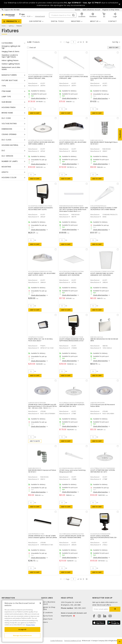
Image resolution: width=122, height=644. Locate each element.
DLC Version (7, 156)
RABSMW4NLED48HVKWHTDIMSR (71, 206)
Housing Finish (9, 107)
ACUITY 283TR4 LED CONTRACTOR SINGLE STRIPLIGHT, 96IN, (40, 77)
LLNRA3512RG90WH (98, 403)
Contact (112, 21)
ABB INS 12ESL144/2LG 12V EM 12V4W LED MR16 (104, 340)
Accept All (22, 629)
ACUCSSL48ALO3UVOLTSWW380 (72, 75)
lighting (11, 26)
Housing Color (9, 177)
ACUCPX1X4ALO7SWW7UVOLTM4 (102, 271)
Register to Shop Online (111, 10)
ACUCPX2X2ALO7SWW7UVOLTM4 (72, 271)
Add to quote (35, 441)
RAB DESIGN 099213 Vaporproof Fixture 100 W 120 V (42, 471)
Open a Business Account (91, 10)
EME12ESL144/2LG (97, 337)
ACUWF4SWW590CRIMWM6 (101, 75)
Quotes (78, 10)
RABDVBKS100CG (35, 468)
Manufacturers (9, 75)
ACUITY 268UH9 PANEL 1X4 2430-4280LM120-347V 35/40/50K (102, 274)
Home (4, 26)
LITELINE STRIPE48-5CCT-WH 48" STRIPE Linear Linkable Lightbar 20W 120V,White (43, 537)
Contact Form (47, 619)
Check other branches (38, 98)
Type (4, 86)
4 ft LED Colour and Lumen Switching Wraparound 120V (72, 471)
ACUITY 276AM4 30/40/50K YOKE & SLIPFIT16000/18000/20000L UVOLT (72, 340)
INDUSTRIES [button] (76, 21)
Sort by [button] (115, 42)
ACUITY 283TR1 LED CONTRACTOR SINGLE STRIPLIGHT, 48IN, (74, 77)
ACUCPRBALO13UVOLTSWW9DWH (103, 468)
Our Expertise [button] (35, 21)
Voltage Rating (9, 124)
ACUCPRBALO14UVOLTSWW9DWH (72, 403)
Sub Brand (7, 102)
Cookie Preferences (56, 641)
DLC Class (6, 140)
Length (5, 172)
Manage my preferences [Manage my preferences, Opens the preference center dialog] (22, 635)
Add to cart (35, 113)
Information (8, 598)
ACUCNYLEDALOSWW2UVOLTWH (40, 271)
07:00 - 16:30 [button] (26, 16)
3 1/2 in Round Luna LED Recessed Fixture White (103, 405)
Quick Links (47, 598)
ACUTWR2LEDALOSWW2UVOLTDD (72, 534)
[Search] (63, 15)
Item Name (6, 91)
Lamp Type (6, 97)
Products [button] (12, 21)
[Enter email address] (101, 609)
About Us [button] (94, 21)
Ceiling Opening (9, 134)
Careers (44, 622)
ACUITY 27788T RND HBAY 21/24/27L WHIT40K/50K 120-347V (72, 405)
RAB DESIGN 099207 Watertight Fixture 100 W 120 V (104, 143)
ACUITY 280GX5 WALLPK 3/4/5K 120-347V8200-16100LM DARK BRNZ (72, 537)
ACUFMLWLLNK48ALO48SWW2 (70, 468)
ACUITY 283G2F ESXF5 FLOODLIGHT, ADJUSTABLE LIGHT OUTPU (41, 209)
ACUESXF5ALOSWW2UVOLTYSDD (40, 206)
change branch (40, 16)
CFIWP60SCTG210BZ (36, 337)
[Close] (40, 603)
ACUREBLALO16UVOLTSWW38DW (40, 140)
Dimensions (7, 129)
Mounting (6, 167)
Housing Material (10, 145)
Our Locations (47, 612)
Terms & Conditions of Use (73, 641)
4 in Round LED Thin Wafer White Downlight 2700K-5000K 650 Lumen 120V (103, 78)
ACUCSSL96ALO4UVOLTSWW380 (40, 75)
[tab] (14, 43)
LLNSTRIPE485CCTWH (36, 534)
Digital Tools (57, 21)
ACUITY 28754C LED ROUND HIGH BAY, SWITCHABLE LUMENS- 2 (42, 143)
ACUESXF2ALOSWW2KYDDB (100, 534)
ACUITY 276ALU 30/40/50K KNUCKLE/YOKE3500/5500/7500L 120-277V (104, 538)
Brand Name (7, 113)
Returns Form (47, 616)
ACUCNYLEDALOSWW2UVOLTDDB (72, 140)
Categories (7, 43)
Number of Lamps (10, 161)
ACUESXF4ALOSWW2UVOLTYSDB (71, 337)
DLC (3, 151)
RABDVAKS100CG (97, 140)
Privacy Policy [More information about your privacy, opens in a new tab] (30, 625)
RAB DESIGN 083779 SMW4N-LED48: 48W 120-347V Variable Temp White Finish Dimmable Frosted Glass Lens (74, 210)
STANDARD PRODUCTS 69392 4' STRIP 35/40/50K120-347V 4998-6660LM (104, 209)
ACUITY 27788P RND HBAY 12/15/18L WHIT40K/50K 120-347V (103, 471)
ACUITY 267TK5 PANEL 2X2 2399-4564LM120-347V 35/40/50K (71, 274)
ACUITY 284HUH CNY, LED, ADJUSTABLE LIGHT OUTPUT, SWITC (42, 274)
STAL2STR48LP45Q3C (98, 206)
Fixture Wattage (10, 80)
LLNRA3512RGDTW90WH (37, 403)
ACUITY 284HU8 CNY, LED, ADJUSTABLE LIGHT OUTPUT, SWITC (73, 143)
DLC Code (6, 118)
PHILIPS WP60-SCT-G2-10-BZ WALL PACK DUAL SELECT (41, 340)
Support (7, 10)
